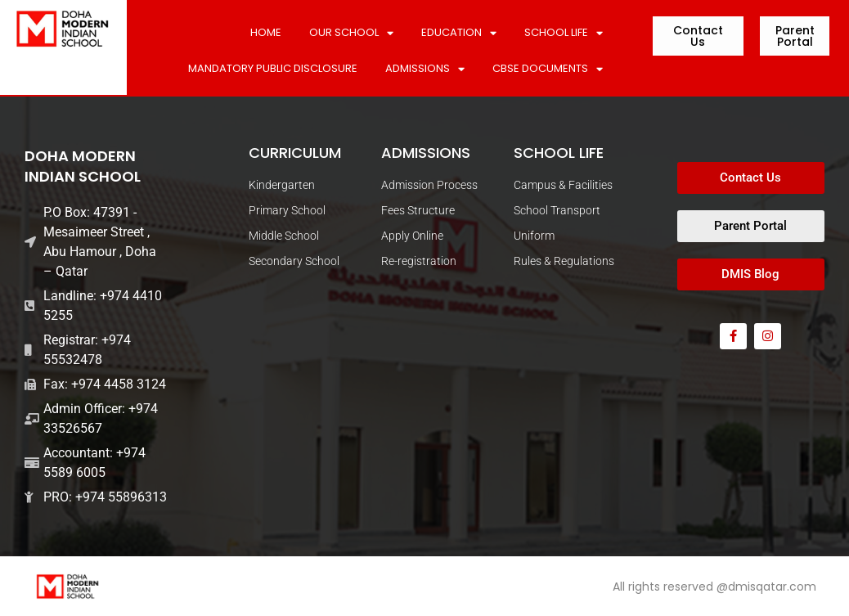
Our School (351, 33)
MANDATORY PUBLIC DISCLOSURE (273, 68)
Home (266, 32)
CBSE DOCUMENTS (548, 69)
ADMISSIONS (425, 69)
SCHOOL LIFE (564, 33)
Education (459, 33)
